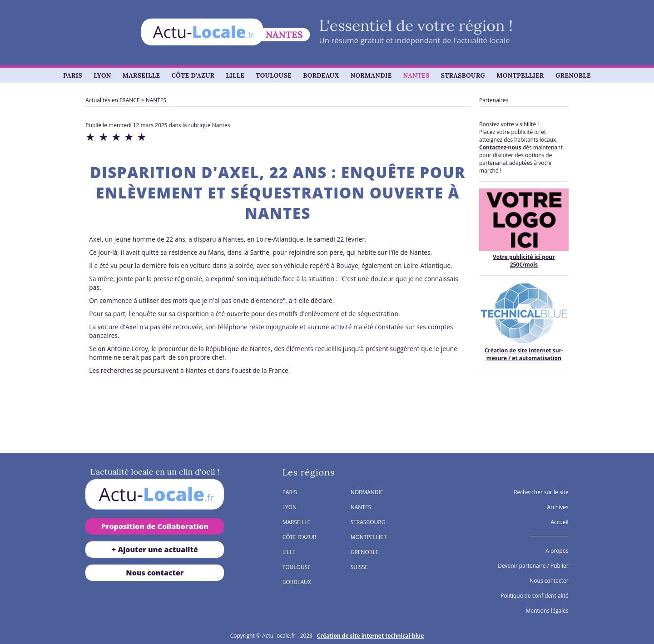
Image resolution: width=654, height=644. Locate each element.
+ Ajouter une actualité (155, 550)
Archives (558, 507)
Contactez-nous (500, 147)
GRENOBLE (573, 75)
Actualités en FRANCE (112, 100)
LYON (102, 75)
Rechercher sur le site (541, 492)
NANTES (416, 75)
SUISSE (359, 567)
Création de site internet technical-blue (370, 636)
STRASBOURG (463, 75)
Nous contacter (155, 573)
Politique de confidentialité (534, 596)
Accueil (559, 522)
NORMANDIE (371, 75)
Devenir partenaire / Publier (533, 566)
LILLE (235, 75)
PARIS (73, 75)
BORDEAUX (321, 75)
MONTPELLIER (520, 75)
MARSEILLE (141, 75)
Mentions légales (547, 611)
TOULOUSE (274, 75)
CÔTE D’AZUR (193, 75)
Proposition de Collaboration (155, 526)
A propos (557, 551)
